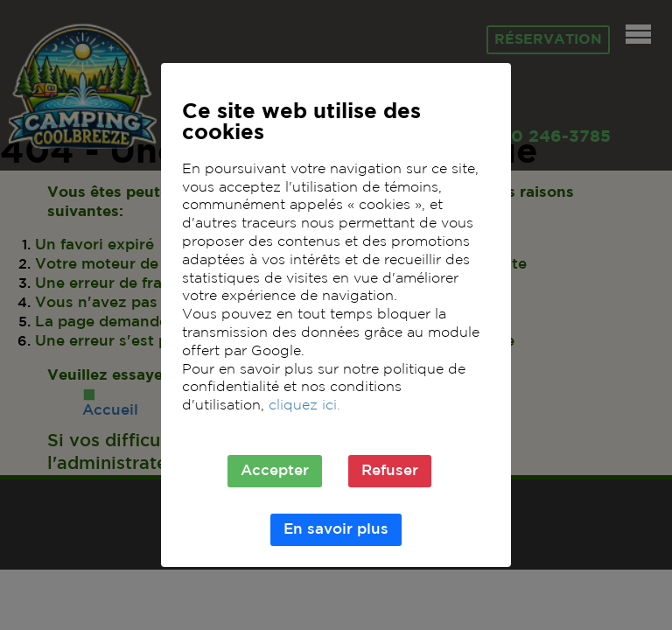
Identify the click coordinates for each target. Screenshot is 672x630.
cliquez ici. (304, 406)
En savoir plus (336, 530)
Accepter (275, 471)
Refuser (390, 471)
